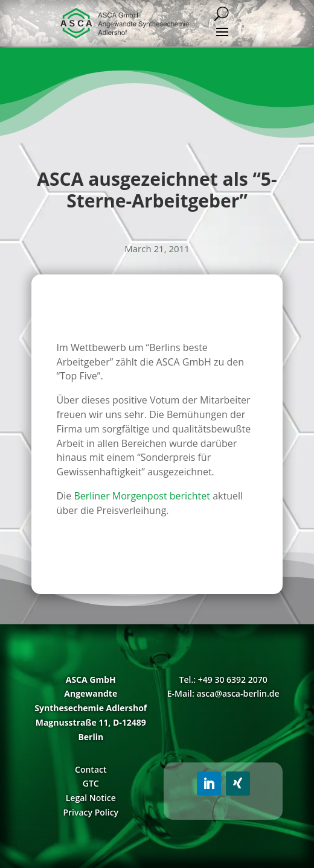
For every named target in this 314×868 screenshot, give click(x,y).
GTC (91, 783)
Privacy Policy (91, 812)
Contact (91, 769)
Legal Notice (91, 798)
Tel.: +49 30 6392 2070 (223, 680)
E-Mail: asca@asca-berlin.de (223, 693)
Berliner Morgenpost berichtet (142, 496)
